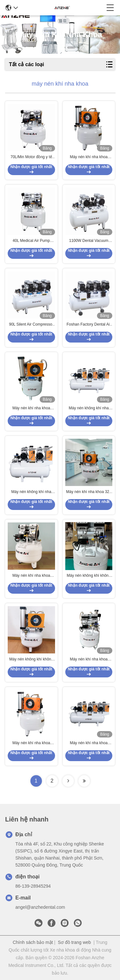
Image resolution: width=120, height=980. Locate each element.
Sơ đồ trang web (74, 942)
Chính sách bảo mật (33, 942)
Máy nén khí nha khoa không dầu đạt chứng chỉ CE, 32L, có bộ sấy (89, 157)
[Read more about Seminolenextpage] (68, 781)
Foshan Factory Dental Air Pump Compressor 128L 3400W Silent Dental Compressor (89, 325)
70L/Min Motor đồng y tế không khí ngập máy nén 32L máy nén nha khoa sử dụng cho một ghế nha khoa (31, 157)
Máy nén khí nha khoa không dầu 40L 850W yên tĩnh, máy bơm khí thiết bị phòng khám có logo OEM (89, 660)
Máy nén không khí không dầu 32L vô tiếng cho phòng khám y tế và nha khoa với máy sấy (89, 576)
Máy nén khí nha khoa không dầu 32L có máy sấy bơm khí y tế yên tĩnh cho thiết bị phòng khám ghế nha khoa (31, 743)
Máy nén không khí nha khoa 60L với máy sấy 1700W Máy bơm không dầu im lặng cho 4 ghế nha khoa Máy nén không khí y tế (31, 492)
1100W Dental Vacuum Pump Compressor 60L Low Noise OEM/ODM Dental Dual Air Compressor (89, 241)
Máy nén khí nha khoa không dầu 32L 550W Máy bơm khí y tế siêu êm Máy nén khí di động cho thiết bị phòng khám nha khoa (31, 576)
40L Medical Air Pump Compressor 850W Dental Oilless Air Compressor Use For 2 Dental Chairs (31, 241)
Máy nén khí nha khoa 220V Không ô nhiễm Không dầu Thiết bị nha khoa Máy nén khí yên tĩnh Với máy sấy (89, 743)
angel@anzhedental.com (40, 907)
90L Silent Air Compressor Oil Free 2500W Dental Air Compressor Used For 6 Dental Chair (31, 325)
